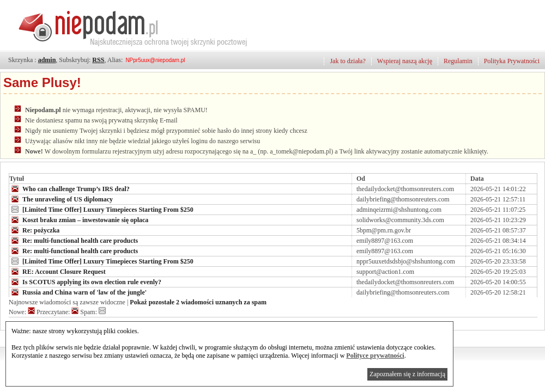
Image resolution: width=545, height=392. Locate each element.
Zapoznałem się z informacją (407, 374)
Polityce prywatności (375, 356)
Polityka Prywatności (512, 61)
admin (47, 60)
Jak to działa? (347, 61)
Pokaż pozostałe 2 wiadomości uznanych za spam (198, 302)
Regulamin (458, 61)
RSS (98, 60)
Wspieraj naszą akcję (405, 61)
